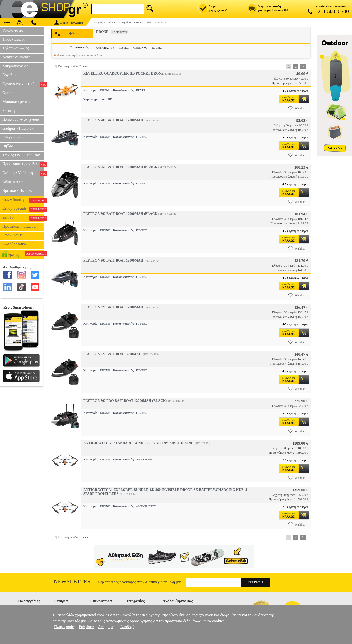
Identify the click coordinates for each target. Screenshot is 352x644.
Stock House (12, 235)
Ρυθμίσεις (87, 627)
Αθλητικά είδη (14, 182)
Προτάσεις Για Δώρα (19, 226)
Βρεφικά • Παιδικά (17, 191)
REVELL (157, 48)
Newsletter (72, 582)
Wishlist (296, 108)
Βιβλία (8, 146)
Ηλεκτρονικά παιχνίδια (21, 119)
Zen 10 (23, 218)
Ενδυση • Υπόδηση (23, 173)
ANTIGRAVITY (105, 48)
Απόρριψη (106, 627)
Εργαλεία (10, 75)
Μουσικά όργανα (16, 102)
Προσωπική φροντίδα (23, 164)
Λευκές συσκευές (16, 57)
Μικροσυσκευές (15, 66)
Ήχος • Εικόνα (14, 39)
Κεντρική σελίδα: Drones (73, 66)
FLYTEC (124, 48)
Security (9, 110)
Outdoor (9, 93)
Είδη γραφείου (14, 137)
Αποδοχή (128, 627)
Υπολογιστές (13, 30)
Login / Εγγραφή (69, 23)
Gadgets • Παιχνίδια (18, 128)
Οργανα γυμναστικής (23, 84)
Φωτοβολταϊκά (14, 244)
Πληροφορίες (65, 627)
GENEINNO (140, 48)
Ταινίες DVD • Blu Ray (21, 155)
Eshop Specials (23, 209)
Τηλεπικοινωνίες (16, 48)
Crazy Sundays (23, 200)
